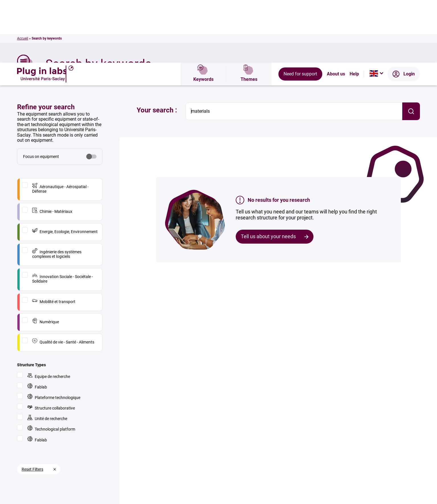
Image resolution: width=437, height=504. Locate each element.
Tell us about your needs (268, 174)
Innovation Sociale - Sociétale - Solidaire (62, 216)
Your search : (157, 48)
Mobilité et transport (54, 238)
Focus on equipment (41, 94)
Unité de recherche (47, 355)
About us (336, 11)
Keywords (203, 11)
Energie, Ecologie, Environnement (65, 168)
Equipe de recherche (49, 313)
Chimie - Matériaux (52, 148)
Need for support (300, 11)
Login (404, 11)
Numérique (46, 259)
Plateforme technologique (54, 334)
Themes (249, 11)
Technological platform (51, 366)
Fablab (37, 324)
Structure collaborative (51, 345)
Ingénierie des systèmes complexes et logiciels (57, 191)
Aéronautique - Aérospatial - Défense (60, 126)
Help (354, 11)
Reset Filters (32, 407)
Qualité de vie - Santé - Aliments (63, 279)
